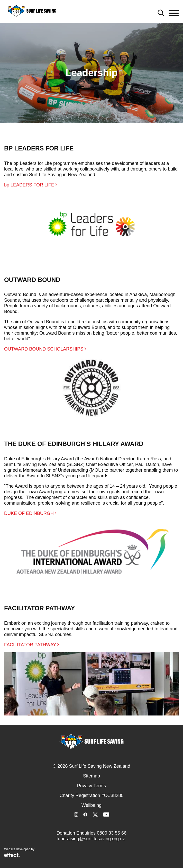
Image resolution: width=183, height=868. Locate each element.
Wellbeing (92, 805)
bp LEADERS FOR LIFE (31, 185)
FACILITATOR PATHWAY (31, 645)
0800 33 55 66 (112, 833)
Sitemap (91, 776)
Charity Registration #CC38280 (91, 795)
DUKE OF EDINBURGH (30, 513)
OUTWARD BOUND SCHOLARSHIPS (45, 349)
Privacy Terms (92, 786)
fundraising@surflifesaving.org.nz (91, 839)
